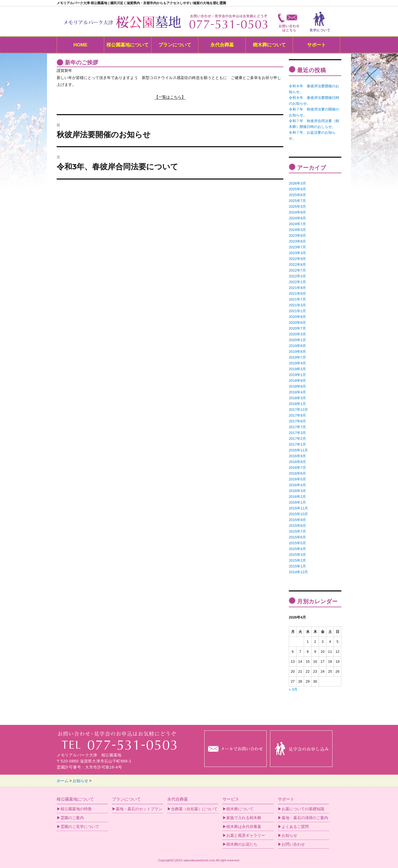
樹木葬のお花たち (242, 844)
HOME (80, 45)
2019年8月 (297, 352)
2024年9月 (297, 212)
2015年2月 (297, 560)
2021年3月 (297, 305)
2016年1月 (297, 502)
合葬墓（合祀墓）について (194, 809)
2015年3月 (297, 555)
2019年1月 (297, 375)
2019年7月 (297, 357)
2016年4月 (297, 485)
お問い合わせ (293, 844)
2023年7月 (297, 247)
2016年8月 (297, 462)
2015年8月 (297, 526)
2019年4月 (297, 363)
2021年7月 (297, 299)
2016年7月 (297, 468)
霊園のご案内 (72, 818)
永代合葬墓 (222, 45)
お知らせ (289, 835)
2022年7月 (297, 270)
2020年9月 (297, 317)
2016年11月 (298, 450)
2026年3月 (297, 183)
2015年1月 (297, 566)
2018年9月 (297, 381)
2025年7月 (297, 201)
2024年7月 (297, 224)
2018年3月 (297, 398)
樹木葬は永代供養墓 (244, 827)
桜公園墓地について (128, 45)
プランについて (175, 45)
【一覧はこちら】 (170, 97)
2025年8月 (297, 195)
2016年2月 (297, 497)
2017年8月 (297, 421)
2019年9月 (297, 346)
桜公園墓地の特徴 (76, 809)
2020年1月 (297, 340)
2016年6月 (297, 473)
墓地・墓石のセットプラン (139, 809)
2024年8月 (297, 218)
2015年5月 (297, 543)
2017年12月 (298, 410)
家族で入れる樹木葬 (244, 818)
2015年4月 (297, 549)
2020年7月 (297, 328)
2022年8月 (297, 265)
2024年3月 (297, 230)
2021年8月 (297, 294)
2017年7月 (297, 427)
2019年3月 (297, 369)
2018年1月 (297, 404)
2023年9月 (297, 236)
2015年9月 (297, 520)
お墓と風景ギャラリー (246, 835)
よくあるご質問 (295, 827)
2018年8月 (297, 386)
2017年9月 (297, 415)
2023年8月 (297, 241)
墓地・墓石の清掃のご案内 (305, 818)
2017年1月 (297, 444)
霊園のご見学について (80, 827)
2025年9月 (297, 189)
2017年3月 (297, 433)
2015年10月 (298, 514)
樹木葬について (269, 45)
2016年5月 (297, 479)
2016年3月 (297, 491)
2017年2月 (297, 439)
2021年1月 (297, 311)
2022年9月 (297, 259)
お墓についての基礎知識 (303, 809)
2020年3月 (297, 334)
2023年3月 (297, 253)
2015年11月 (298, 508)
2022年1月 (297, 282)
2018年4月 (297, 392)
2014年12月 (298, 572)
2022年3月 (297, 276)
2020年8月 (297, 323)
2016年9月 (297, 456)
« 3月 (293, 689)
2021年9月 (297, 288)
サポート (316, 45)
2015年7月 (297, 531)
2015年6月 (297, 537)
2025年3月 (297, 207)
